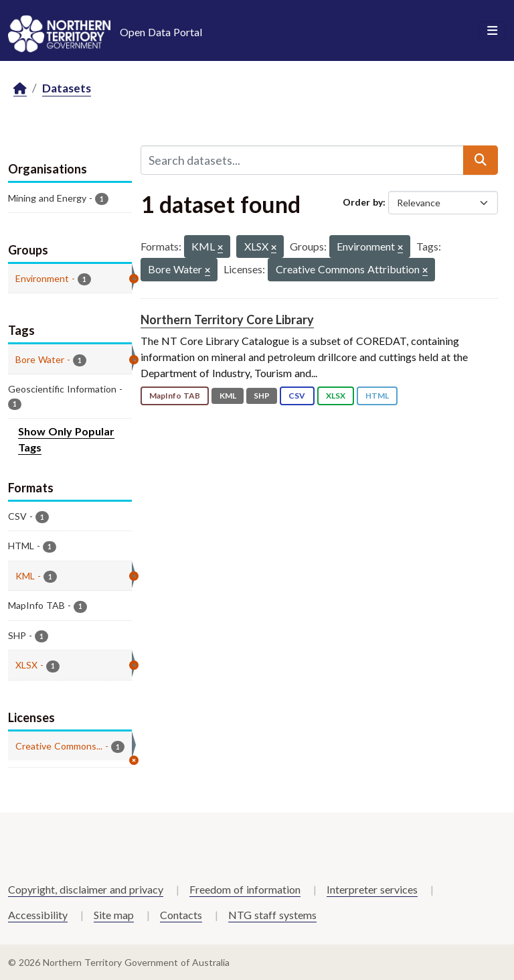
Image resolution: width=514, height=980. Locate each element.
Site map (114, 915)
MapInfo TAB (175, 396)
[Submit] (481, 160)
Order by (363, 202)
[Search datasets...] (302, 160)
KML (228, 396)
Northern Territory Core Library (227, 320)
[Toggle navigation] (492, 31)
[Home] (20, 89)
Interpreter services (372, 889)
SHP (262, 396)
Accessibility (38, 915)
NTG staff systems (272, 915)
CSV (297, 396)
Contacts (181, 915)
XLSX (336, 396)
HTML (377, 396)
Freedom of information (245, 889)
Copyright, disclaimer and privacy (86, 889)
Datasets (67, 88)
